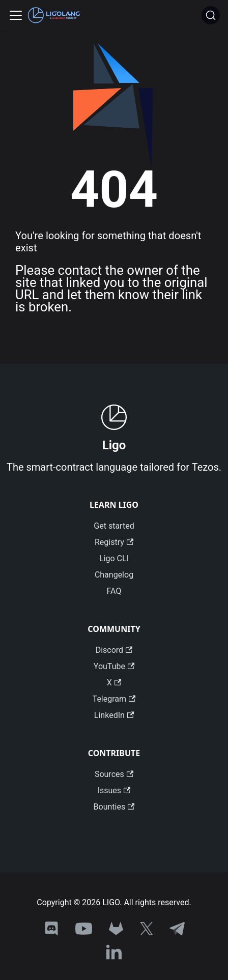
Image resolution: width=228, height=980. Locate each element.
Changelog (114, 575)
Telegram (114, 699)
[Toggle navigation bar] (16, 15)
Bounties (114, 807)
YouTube (114, 666)
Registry (114, 542)
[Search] (211, 15)
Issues (114, 790)
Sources (114, 774)
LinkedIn (114, 715)
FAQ (114, 591)
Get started (114, 526)
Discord (114, 650)
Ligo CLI (114, 558)
